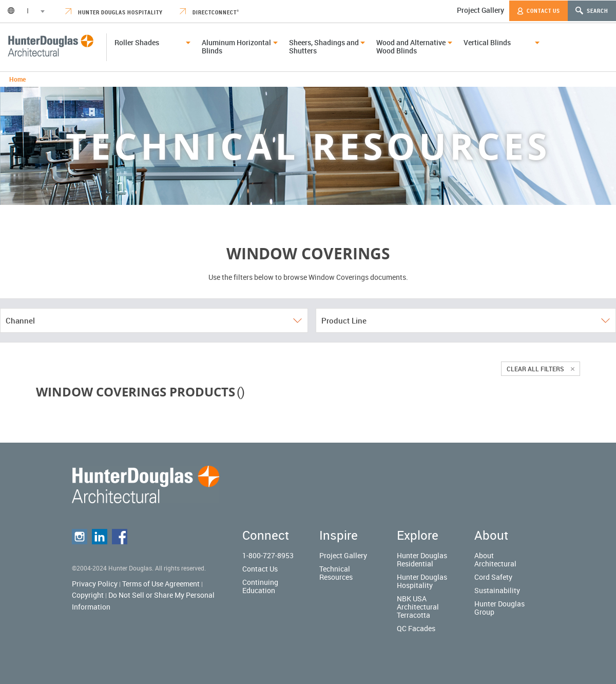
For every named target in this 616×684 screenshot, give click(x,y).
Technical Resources (336, 573)
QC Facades (416, 628)
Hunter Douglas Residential (422, 559)
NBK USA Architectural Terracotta (418, 607)
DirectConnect (209, 12)
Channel (154, 320)
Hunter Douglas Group (499, 608)
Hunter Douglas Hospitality (114, 12)
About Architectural (495, 559)
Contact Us (538, 11)
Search (592, 11)
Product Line (466, 320)
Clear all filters (541, 369)
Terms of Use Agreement (161, 584)
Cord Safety (493, 577)
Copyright (88, 595)
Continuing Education (260, 586)
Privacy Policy (95, 584)
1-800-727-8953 (268, 555)
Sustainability (497, 590)
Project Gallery (480, 10)
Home (17, 79)
